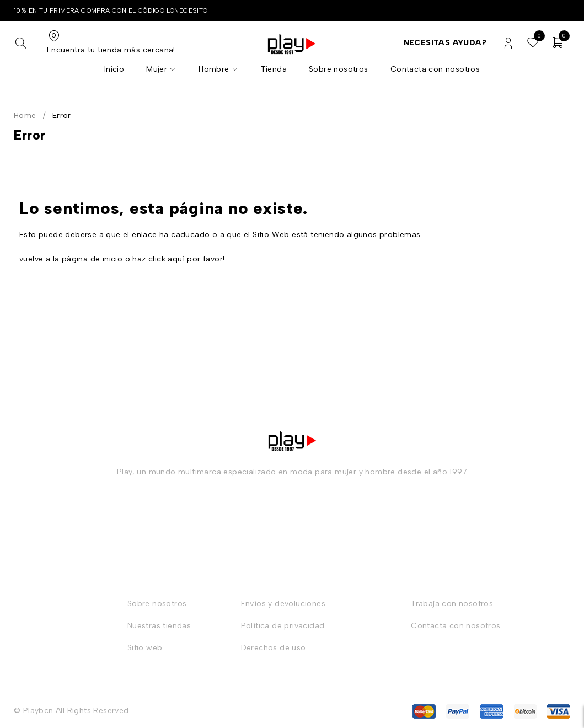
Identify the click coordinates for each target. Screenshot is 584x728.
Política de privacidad (283, 626)
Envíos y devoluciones (283, 604)
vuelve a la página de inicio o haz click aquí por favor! (122, 259)
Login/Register (508, 43)
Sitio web (145, 648)
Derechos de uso (274, 648)
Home (25, 116)
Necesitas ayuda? (445, 43)
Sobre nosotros (157, 604)
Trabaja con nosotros (452, 604)
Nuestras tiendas (159, 626)
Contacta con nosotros (456, 626)
